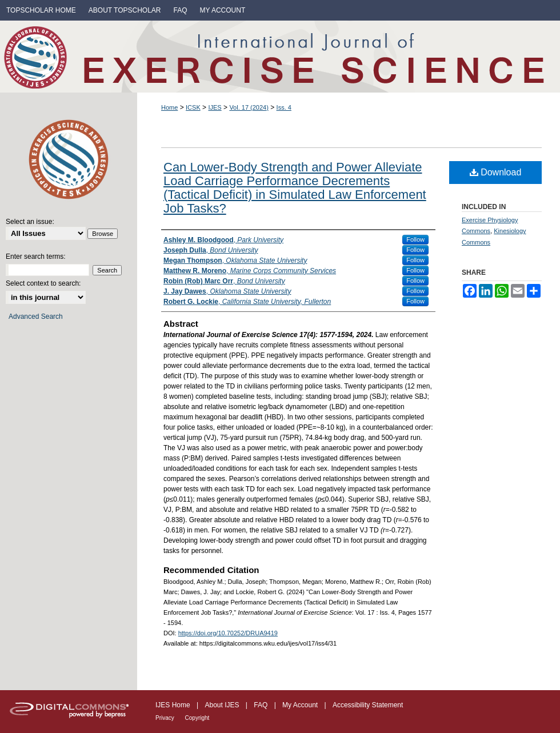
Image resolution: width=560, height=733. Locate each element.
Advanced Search (36, 317)
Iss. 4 (284, 107)
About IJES (223, 705)
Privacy (166, 718)
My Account (301, 705)
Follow (415, 239)
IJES (215, 107)
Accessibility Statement (368, 705)
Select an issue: (30, 222)
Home (169, 107)
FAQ (261, 705)
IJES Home (174, 705)
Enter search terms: (36, 257)
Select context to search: (43, 283)
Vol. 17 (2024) (249, 107)
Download (496, 172)
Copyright (197, 718)
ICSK (193, 107)
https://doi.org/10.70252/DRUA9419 (228, 633)
